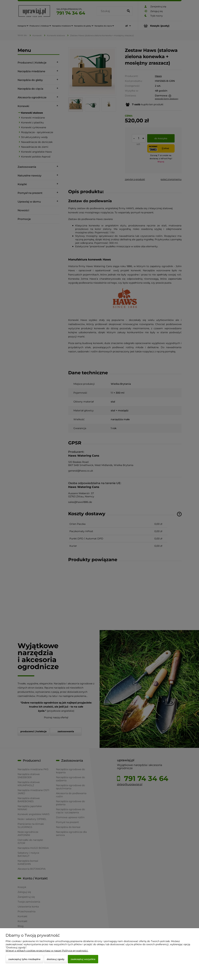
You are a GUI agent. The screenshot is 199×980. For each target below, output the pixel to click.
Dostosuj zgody (56, 959)
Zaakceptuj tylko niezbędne (24, 959)
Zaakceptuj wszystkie (83, 959)
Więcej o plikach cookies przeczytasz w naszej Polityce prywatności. (47, 951)
